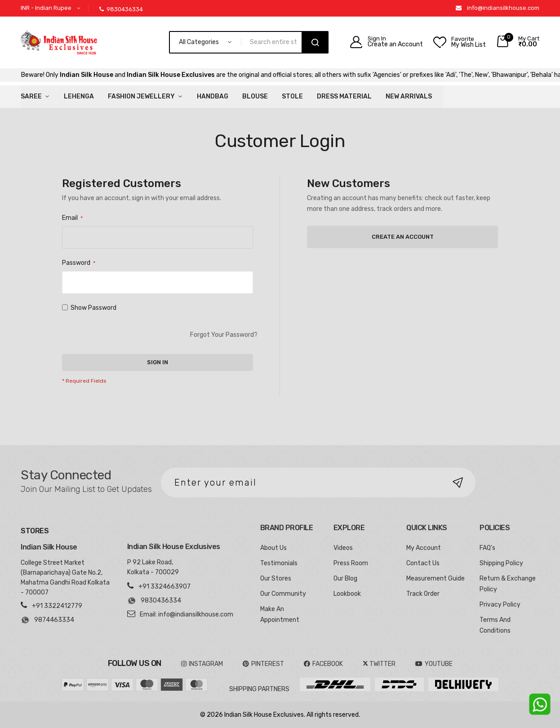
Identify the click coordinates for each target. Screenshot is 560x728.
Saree (31, 96)
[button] (52, 8)
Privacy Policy (500, 605)
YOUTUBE (434, 664)
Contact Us (423, 563)
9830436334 (121, 9)
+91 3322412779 (57, 606)
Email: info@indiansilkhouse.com (187, 614)
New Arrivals (409, 96)
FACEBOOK (323, 664)
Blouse (255, 96)
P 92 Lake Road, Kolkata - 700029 (153, 567)
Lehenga (79, 96)
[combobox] (275, 42)
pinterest (263, 664)
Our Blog (345, 578)
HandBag (213, 96)
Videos (343, 548)
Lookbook (347, 594)
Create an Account (395, 45)
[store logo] (59, 42)
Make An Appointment (280, 614)
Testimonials (279, 563)
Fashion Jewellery (141, 96)
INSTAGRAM (202, 664)
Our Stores (276, 578)
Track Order (423, 594)
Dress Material (344, 96)
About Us (273, 548)
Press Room (351, 563)
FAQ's (487, 548)
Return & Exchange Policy (508, 584)
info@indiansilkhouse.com (503, 8)
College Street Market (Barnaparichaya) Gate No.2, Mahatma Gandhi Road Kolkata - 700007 (65, 578)
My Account (424, 548)
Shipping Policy (501, 563)
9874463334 (47, 620)
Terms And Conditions (495, 625)
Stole (292, 96)
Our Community (283, 594)
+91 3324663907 (164, 587)
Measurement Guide (436, 578)
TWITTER (379, 664)
